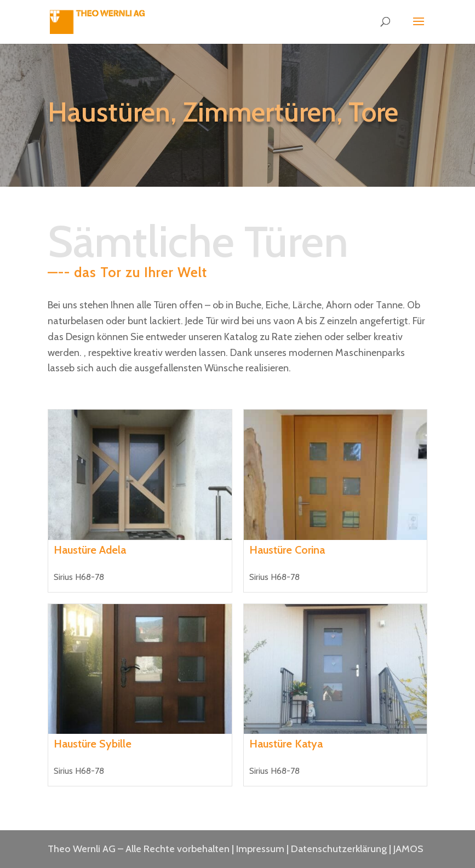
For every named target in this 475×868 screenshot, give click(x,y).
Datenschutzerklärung (339, 849)
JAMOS (408, 849)
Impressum (260, 849)
